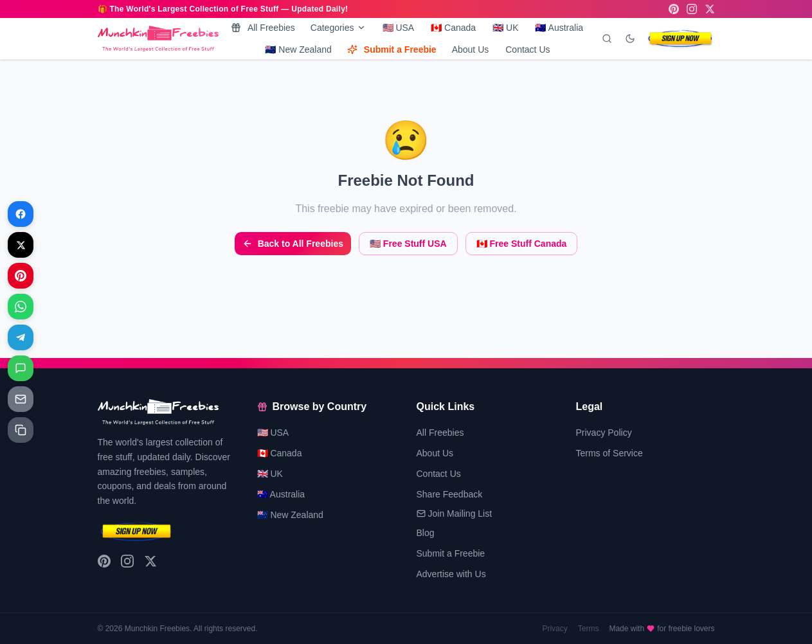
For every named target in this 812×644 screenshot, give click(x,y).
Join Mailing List (455, 514)
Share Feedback (450, 494)
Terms (589, 629)
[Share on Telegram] (21, 337)
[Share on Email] (21, 399)
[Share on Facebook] (21, 214)
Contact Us (528, 49)
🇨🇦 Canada (453, 28)
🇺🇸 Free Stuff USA (408, 244)
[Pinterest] (674, 9)
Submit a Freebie (392, 49)
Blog (426, 533)
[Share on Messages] (21, 368)
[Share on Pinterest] (21, 276)
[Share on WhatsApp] (21, 307)
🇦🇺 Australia (559, 28)
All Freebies (263, 28)
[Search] (607, 39)
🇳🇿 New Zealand (298, 49)
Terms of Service (609, 453)
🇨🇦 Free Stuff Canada (522, 244)
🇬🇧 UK (505, 28)
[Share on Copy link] (21, 430)
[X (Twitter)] (710, 9)
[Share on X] (21, 245)
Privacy (555, 629)
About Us (471, 49)
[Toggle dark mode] (630, 39)
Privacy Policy (604, 433)
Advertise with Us (451, 574)
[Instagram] (692, 9)
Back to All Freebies (293, 244)
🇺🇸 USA (399, 28)
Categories (338, 28)
